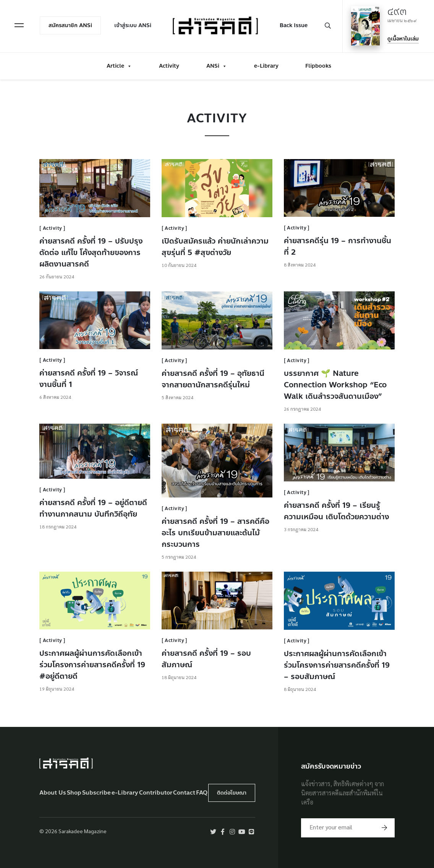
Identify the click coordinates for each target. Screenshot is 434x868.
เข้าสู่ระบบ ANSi (133, 25)
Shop (74, 793)
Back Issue (294, 25)
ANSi (217, 66)
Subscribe (96, 793)
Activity (169, 66)
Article (119, 66)
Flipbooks (318, 66)
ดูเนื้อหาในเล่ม (403, 39)
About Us (53, 793)
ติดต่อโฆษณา (232, 793)
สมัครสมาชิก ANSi (70, 25)
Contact (184, 793)
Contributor (156, 793)
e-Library (266, 66)
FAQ (202, 793)
